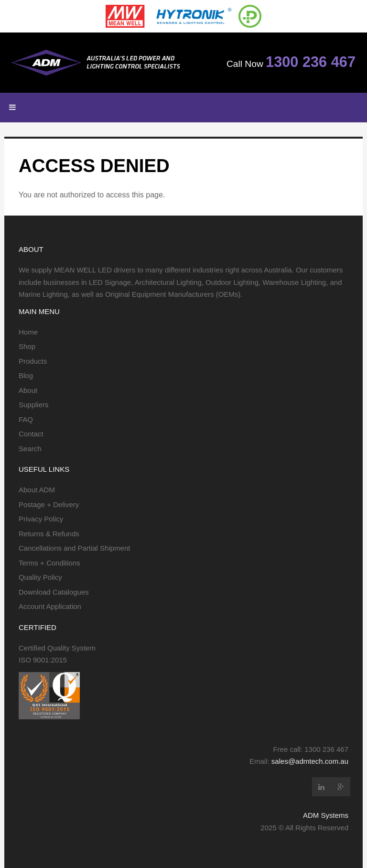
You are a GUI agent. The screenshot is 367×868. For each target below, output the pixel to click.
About (28, 390)
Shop (27, 346)
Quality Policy (40, 577)
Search (30, 449)
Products (33, 361)
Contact (31, 434)
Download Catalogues (54, 592)
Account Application (50, 606)
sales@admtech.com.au (310, 761)
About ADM (37, 490)
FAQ (26, 419)
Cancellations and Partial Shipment (74, 548)
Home (28, 332)
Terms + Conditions (49, 563)
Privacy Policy (41, 519)
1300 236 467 (311, 62)
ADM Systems (326, 815)
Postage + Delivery (49, 505)
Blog (26, 375)
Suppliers (34, 405)
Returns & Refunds (49, 534)
